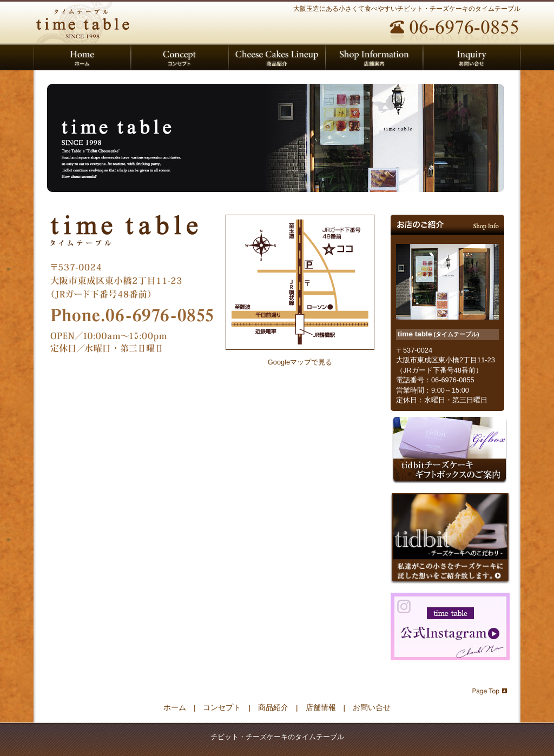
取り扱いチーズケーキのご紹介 (277, 57)
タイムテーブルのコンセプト (180, 57)
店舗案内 (374, 57)
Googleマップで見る (300, 362)
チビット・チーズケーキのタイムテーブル (85, 22)
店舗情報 (321, 708)
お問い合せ (472, 57)
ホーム (175, 708)
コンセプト (222, 708)
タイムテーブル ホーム (82, 57)
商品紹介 (273, 708)
